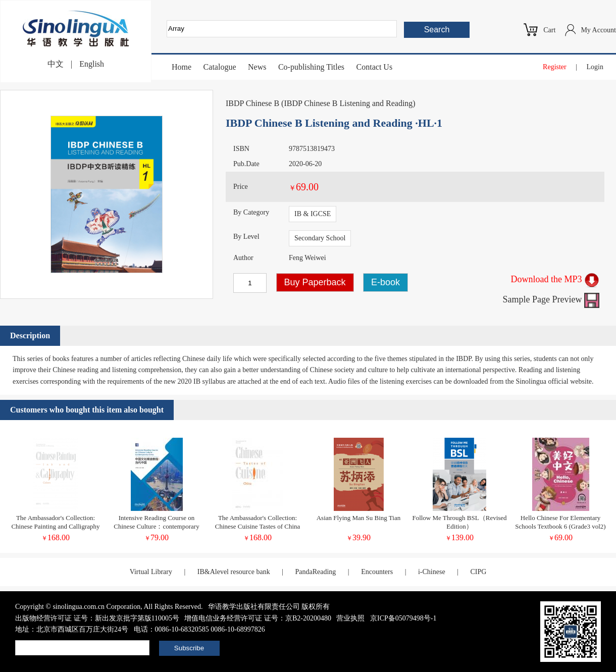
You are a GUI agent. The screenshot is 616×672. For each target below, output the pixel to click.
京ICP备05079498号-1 (403, 618)
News (257, 67)
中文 (56, 64)
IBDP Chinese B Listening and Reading (348, 103)
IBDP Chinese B (252, 103)
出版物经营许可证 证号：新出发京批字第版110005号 (97, 618)
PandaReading (315, 572)
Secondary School (320, 238)
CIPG (478, 572)
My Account (598, 30)
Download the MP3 (555, 279)
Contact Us (375, 67)
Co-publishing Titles (311, 67)
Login (595, 67)
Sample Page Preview (551, 299)
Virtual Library (151, 572)
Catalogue (220, 67)
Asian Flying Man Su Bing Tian (359, 518)
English (92, 64)
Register (555, 67)
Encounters (377, 572)
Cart (549, 30)
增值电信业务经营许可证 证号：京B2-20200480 (258, 618)
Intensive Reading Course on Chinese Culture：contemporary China (156, 526)
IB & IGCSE (313, 214)
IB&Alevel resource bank (234, 572)
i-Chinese (432, 572)
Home (182, 67)
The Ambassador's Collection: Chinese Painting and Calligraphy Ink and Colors (55, 526)
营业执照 (350, 618)
